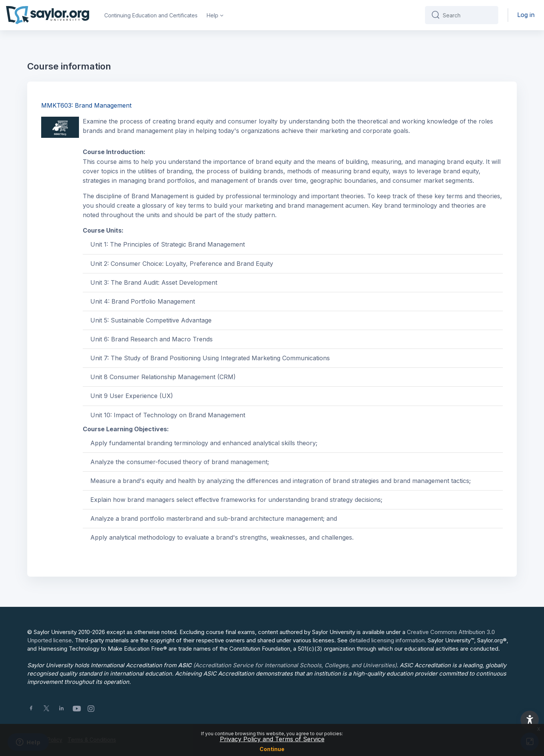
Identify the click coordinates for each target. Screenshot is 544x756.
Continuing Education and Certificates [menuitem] (151, 15)
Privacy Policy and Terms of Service (272, 739)
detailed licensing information (387, 640)
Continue (272, 749)
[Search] (467, 15)
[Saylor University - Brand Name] (48, 15)
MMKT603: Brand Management (86, 105)
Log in (526, 15)
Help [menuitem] (212, 15)
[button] (530, 720)
